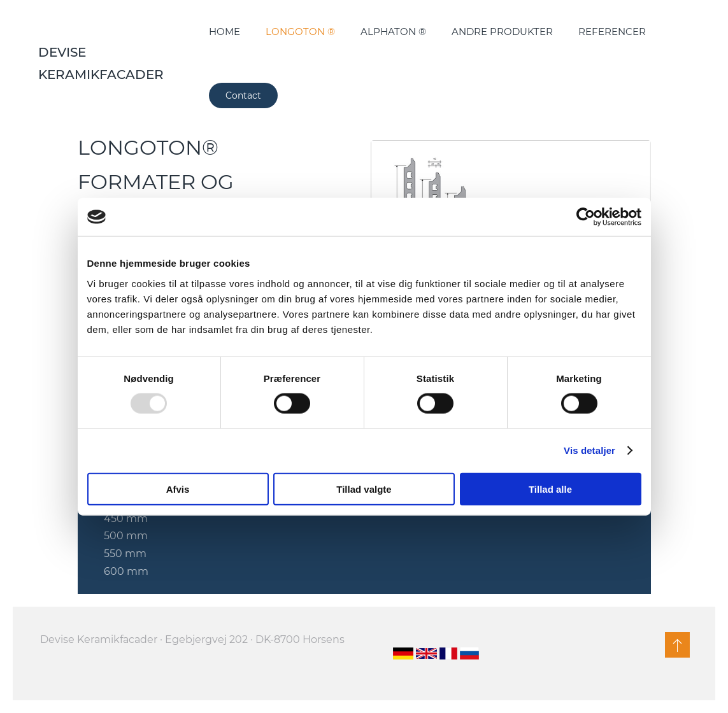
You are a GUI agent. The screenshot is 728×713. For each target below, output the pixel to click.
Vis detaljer (589, 450)
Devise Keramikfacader (101, 63)
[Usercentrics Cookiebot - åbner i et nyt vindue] (586, 217)
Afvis (178, 489)
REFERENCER (612, 32)
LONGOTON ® (300, 32)
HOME (225, 32)
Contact (243, 95)
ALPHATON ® (393, 32)
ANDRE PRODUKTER (502, 32)
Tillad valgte (364, 489)
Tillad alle (550, 489)
